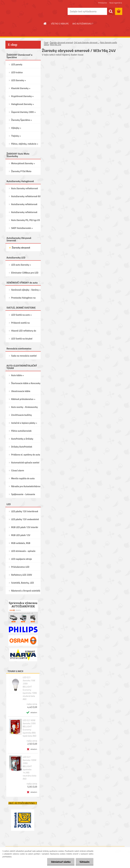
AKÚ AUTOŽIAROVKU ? (83, 24)
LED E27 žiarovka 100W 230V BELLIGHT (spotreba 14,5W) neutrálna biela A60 (29, 768)
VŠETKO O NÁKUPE (60, 24)
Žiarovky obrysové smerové (61, 42)
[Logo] (27, 12)
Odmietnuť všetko (61, 862)
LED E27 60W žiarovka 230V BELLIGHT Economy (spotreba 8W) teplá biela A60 (29, 728)
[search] (111, 11)
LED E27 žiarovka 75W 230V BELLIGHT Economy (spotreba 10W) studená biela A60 (30, 688)
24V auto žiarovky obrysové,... (87, 42)
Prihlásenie (102, 3)
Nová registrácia (116, 3)
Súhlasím (85, 862)
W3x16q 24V (56, 44)
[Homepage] (45, 23)
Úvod (46, 42)
